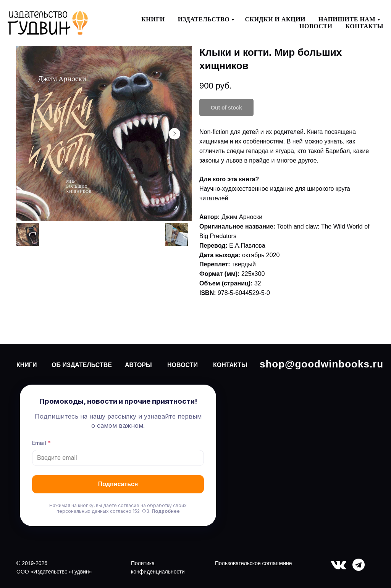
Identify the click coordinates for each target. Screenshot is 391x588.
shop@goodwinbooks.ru (322, 364)
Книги (153, 19)
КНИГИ (27, 365)
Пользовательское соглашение (254, 563)
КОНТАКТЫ (230, 365)
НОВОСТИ (183, 365)
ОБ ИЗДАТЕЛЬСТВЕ (82, 365)
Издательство (204, 19)
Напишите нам (347, 19)
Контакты (364, 26)
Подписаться (118, 484)
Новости (316, 26)
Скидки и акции (275, 19)
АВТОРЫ (138, 365)
